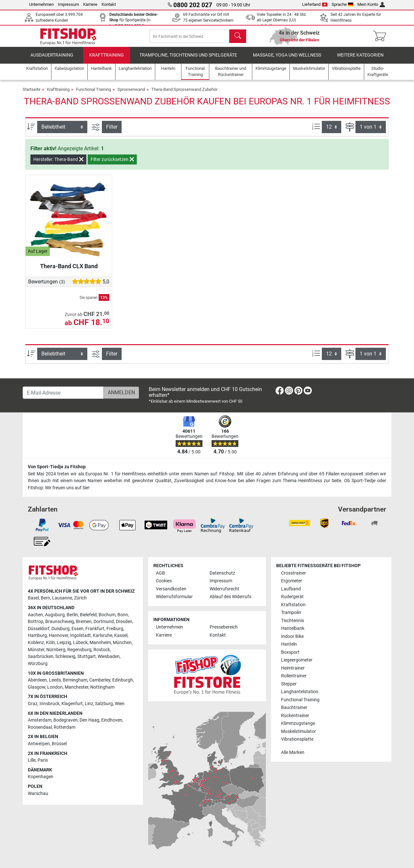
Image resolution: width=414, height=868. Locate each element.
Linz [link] (89, 704)
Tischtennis (293, 621)
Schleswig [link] (65, 657)
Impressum (68, 4)
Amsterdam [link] (40, 720)
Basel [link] (33, 598)
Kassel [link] (121, 636)
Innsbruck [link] (49, 704)
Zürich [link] (80, 598)
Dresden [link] (124, 622)
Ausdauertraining (52, 60)
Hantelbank (293, 629)
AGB (160, 573)
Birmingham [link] (75, 680)
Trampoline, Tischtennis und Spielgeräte (188, 60)
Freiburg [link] (115, 629)
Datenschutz (222, 573)
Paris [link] (43, 761)
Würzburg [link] (38, 664)
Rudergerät (292, 597)
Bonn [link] (123, 615)
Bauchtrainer (294, 708)
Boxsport (290, 652)
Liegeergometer (297, 660)
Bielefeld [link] (88, 615)
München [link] (122, 643)
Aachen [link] (35, 615)
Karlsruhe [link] (103, 636)
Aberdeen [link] (37, 680)
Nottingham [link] (102, 687)
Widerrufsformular (174, 597)
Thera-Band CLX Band (69, 271)
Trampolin (291, 613)
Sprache (343, 4)
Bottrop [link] (36, 622)
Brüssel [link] (59, 744)
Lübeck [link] (80, 643)
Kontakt (109, 4)
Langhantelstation (300, 692)
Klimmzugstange (298, 724)
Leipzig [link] (64, 643)
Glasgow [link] (37, 687)
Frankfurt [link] (95, 629)
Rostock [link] (102, 650)
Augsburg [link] (55, 615)
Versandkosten (171, 589)
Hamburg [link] (37, 636)
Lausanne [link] (62, 598)
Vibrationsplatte (297, 740)
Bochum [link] (107, 615)
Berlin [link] (72, 615)
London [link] (55, 687)
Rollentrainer (294, 676)
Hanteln (289, 645)
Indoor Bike (292, 636)
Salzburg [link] (104, 704)
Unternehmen (41, 4)
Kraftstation (293, 605)
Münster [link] (36, 650)
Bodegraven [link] (65, 720)
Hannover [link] (59, 636)
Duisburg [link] (60, 629)
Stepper (289, 684)
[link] (280, 392)
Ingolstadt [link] (81, 636)
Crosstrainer (294, 573)
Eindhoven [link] (112, 720)
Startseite (32, 94)
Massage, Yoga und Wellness (287, 60)
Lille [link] (32, 761)
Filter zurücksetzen (112, 164)
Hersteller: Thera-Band (58, 164)
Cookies (164, 581)
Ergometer (292, 581)
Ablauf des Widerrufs (230, 597)
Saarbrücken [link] (41, 657)
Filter (112, 131)
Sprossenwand (131, 94)
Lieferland (315, 4)
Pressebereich (224, 627)
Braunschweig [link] (60, 622)
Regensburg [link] (79, 650)
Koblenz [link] (36, 643)
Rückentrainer (295, 716)
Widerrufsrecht (224, 589)
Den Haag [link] (89, 720)
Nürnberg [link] (56, 650)
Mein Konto (371, 4)
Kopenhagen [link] (41, 777)
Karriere (90, 4)
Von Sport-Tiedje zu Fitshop (57, 467)
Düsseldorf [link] (39, 629)
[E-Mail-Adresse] (63, 393)
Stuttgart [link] (87, 657)
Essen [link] (77, 629)
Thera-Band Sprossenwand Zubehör (184, 94)
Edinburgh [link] (123, 680)
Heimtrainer (293, 668)
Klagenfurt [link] (72, 704)
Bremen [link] (84, 622)
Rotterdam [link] (65, 727)
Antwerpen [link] (39, 744)
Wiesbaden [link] (109, 657)
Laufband (291, 589)
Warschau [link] (38, 794)
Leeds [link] (55, 680)
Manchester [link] (76, 687)
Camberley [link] (100, 680)
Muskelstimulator (299, 731)
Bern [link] (45, 598)
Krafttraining (107, 60)
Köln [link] (50, 643)
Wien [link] (120, 704)
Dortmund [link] (104, 622)
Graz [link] (33, 704)
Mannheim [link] (100, 643)
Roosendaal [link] (40, 727)
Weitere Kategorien (360, 60)
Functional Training (93, 94)
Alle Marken (293, 752)
